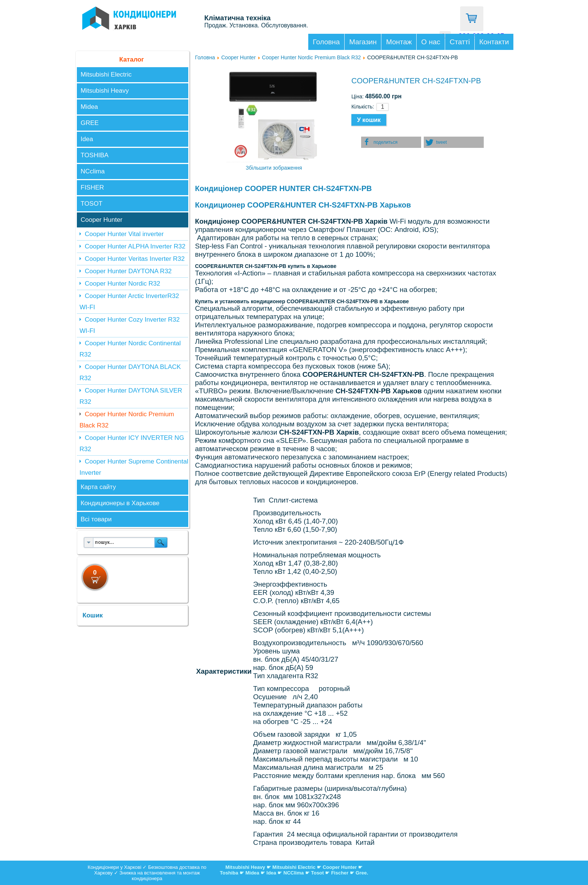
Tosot (318, 873)
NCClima (294, 873)
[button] (391, 142)
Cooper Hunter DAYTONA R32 (128, 271)
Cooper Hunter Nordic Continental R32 (130, 349)
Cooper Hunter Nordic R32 (122, 284)
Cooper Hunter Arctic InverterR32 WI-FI (129, 302)
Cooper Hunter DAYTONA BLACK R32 (130, 373)
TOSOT (91, 204)
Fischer (340, 873)
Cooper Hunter (102, 220)
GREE (90, 123)
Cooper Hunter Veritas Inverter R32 (135, 259)
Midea (89, 107)
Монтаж (399, 42)
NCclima (93, 171)
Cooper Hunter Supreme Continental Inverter (134, 467)
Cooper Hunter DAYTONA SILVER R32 (131, 396)
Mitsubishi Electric (106, 75)
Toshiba (229, 873)
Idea (87, 139)
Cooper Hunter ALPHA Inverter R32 (135, 246)
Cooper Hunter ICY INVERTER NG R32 (132, 443)
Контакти (494, 42)
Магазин (363, 42)
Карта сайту (98, 487)
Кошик (93, 615)
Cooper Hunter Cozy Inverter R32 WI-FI (130, 325)
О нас (431, 42)
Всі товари (96, 519)
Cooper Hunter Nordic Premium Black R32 (127, 420)
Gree (361, 873)
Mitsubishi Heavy (105, 91)
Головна (326, 42)
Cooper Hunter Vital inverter (124, 234)
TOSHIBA (94, 155)
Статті (460, 42)
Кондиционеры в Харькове (120, 503)
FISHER (92, 187)
